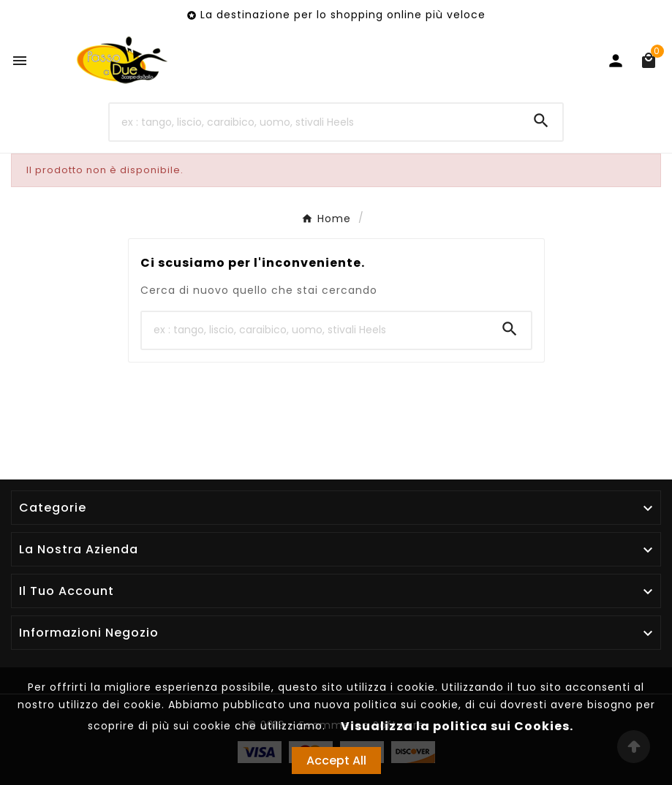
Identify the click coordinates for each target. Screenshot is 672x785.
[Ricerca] (314, 122)
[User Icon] (616, 61)
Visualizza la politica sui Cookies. (457, 726)
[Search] (541, 121)
